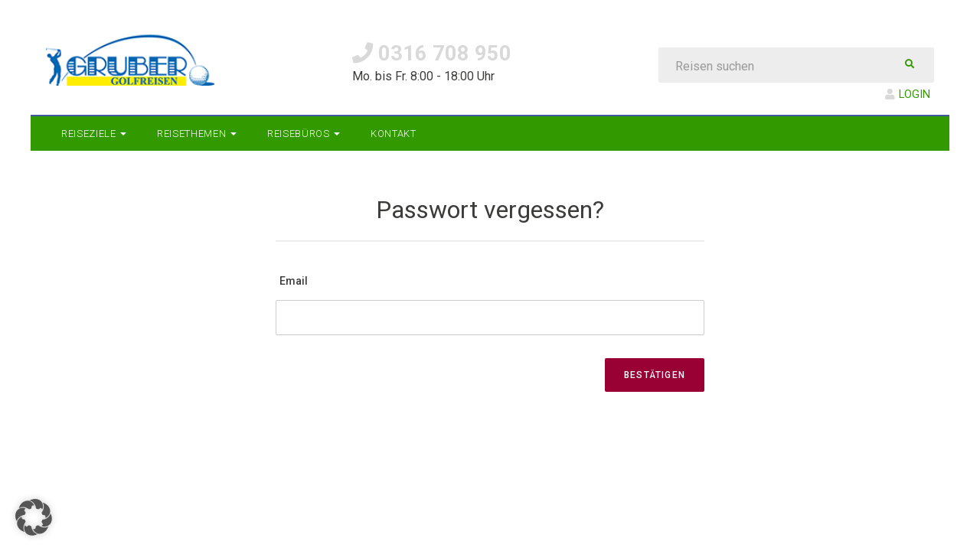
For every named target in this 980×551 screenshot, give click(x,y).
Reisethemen (197, 134)
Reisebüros (304, 134)
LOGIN (908, 95)
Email (294, 281)
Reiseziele (94, 134)
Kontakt (394, 134)
